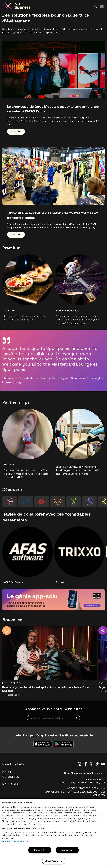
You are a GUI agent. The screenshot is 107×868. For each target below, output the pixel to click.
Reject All (40, 850)
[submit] (77, 718)
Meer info (16, 132)
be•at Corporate (11, 774)
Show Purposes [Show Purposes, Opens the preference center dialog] (53, 861)
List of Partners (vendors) (15, 841)
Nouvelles (10, 784)
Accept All (67, 850)
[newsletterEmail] (54, 718)
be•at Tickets (13, 764)
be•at (102, 773)
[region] (53, 833)
